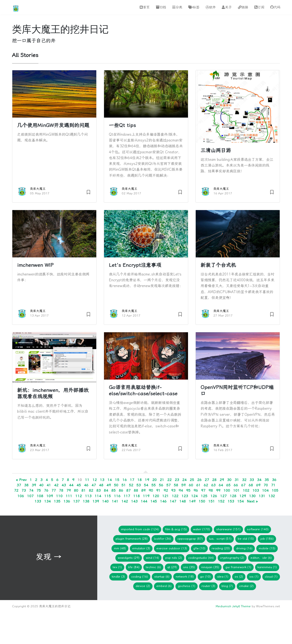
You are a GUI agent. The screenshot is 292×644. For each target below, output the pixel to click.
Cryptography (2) (232, 558)
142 (125, 501)
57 (168, 485)
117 (127, 496)
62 (206, 485)
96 (196, 490)
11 (87, 480)
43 (64, 485)
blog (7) (227, 586)
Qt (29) (172, 567)
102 (246, 490)
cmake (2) (246, 586)
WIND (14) (152, 558)
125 (204, 496)
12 (95, 480)
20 (154, 480)
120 (156, 496)
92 (166, 490)
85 (113, 490)
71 (273, 485)
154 (240, 501)
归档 (161, 7)
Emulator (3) (141, 548)
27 (207, 480)
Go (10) (205, 577)
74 (31, 490)
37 (19, 485)
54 (146, 485)
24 (184, 480)
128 (233, 496)
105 (275, 490)
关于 (227, 7)
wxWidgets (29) (129, 558)
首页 (145, 7)
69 (258, 485)
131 (262, 496)
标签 (194, 7)
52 (131, 485)
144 (144, 501)
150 (202, 501)
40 (41, 485)
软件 (211, 7)
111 (69, 496)
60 (191, 485)
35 (267, 480)
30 (229, 480)
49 (109, 485)
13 (102, 480)
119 (146, 496)
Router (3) (208, 586)
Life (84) (134, 567)
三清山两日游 (216, 150)
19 (147, 480)
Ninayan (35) (210, 567)
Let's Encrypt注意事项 (135, 265)
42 (56, 485)
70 (266, 485)
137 (76, 501)
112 (79, 496)
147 (173, 501)
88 (136, 490)
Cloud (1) (271, 577)
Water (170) (202, 529)
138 (86, 501)
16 (125, 480)
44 (71, 485)
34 (259, 480)
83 (98, 490)
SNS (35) (189, 567)
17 (132, 480)
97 (203, 490)
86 (121, 490)
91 (158, 490)
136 (67, 501)
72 (16, 490)
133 (38, 501)
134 (47, 501)
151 (212, 501)
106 (21, 496)
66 (236, 485)
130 (252, 496)
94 (181, 490)
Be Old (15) (246, 539)
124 (194, 496)
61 (198, 485)
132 (272, 496)
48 (101, 485)
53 (139, 485)
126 (214, 496)
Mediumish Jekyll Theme (233, 606)
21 (162, 480)
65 (228, 485)
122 (175, 496)
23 (177, 480)
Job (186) (267, 539)
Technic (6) (153, 567)
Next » (252, 501)
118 (136, 496)
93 (173, 490)
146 (163, 501)
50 (116, 485)
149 (192, 501)
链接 (243, 7)
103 (256, 490)
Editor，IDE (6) (261, 558)
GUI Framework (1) (238, 567)
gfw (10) (199, 548)
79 (69, 490)
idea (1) (223, 577)
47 (94, 485)
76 (46, 490)
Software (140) (258, 529)
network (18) (185, 577)
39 (34, 485)
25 (192, 480)
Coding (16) (140, 577)
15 (117, 480)
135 (57, 501)
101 (236, 490)
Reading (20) (221, 548)
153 (231, 501)
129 (243, 496)
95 (188, 490)
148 (183, 501)
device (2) (143, 586)
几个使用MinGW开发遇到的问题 (53, 125)
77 (54, 490)
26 (199, 480)
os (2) (239, 577)
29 (222, 480)
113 (88, 496)
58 (176, 485)
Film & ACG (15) (176, 529)
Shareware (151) (228, 529)
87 (128, 490)
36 (274, 480)
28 (214, 480)
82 (91, 490)
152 (221, 501)
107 (30, 496)
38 (26, 485)
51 (124, 485)
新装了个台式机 (218, 265)
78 (61, 490)
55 (153, 485)
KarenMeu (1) (267, 567)
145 (154, 501)
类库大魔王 (38, 189)
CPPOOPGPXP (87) (190, 539)
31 (237, 480)
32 (244, 480)
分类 (177, 7)
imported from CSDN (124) (140, 529)
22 (169, 480)
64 (221, 485)
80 (76, 490)
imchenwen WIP (35, 265)
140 (105, 501)
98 (211, 490)
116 (117, 496)
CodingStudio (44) (201, 558)
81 (83, 490)
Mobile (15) (267, 548)
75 (39, 490)
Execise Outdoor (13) (172, 548)
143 (134, 501)
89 (143, 490)
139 (96, 501)
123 (185, 496)
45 (79, 485)
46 (86, 485)
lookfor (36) (163, 539)
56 (161, 485)
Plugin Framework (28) (132, 539)
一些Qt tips (122, 125)
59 (183, 485)
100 (227, 490)
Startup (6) (162, 577)
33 (252, 480)
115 (108, 496)
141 (115, 501)
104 (265, 490)
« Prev (21, 480)
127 (223, 496)
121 (165, 496)
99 (218, 490)
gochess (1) (187, 586)
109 (50, 496)
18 (139, 480)
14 (110, 480)
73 (24, 490)
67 (243, 485)
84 (106, 490)
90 (151, 490)
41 (49, 485)
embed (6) (164, 586)
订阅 (259, 7)
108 (40, 496)
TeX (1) (117, 567)
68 (251, 485)
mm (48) (120, 548)
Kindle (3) (118, 577)
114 (98, 496)
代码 (275, 7)
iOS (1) (254, 577)
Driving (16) (244, 548)
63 (213, 485)
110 (59, 496)
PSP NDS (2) (174, 558)
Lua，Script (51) (220, 539)
